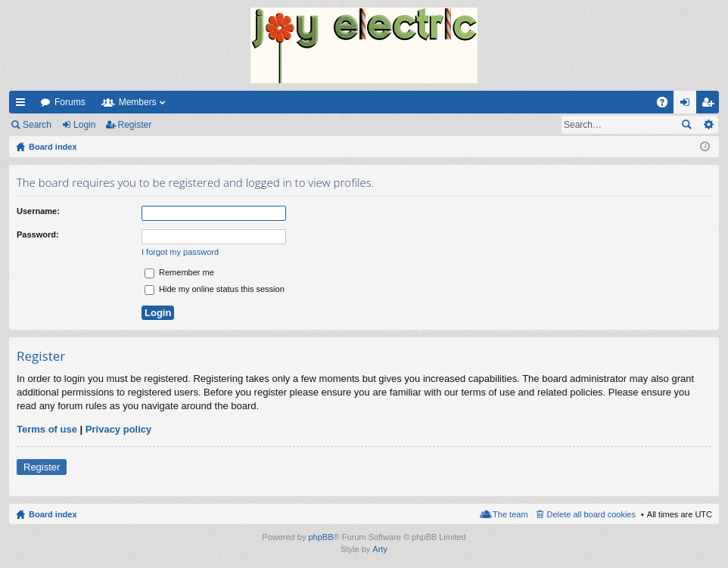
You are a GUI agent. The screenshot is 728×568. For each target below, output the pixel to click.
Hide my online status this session (215, 289)
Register (135, 125)
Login (84, 125)
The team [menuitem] (510, 514)
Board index (53, 514)
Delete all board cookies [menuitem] (591, 514)
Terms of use (47, 429)
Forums (70, 102)
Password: (38, 234)
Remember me (179, 272)
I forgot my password (180, 252)
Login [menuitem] (688, 105)
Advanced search (708, 125)
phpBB (320, 537)
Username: (38, 211)
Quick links (23, 105)
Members (138, 102)
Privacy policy (118, 429)
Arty (380, 549)
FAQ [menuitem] (667, 105)
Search (37, 125)
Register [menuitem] (711, 105)
